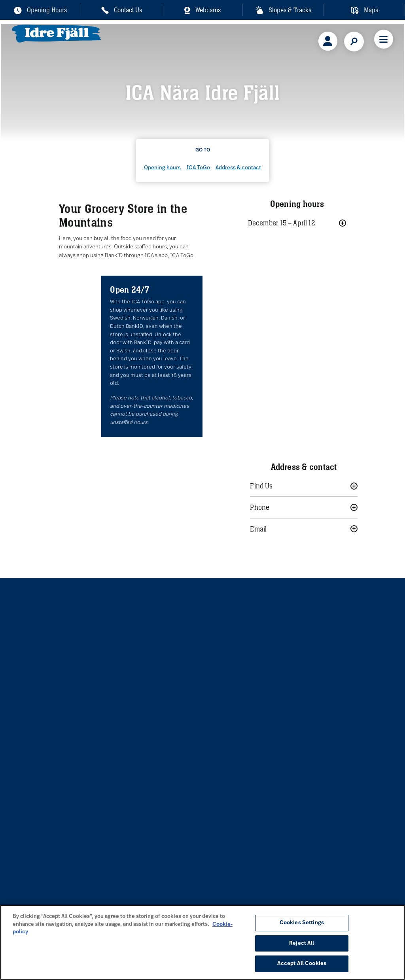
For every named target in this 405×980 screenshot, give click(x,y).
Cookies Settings (302, 923)
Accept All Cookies (302, 964)
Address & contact (238, 168)
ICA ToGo (198, 168)
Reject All (302, 943)
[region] (202, 942)
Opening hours (162, 168)
